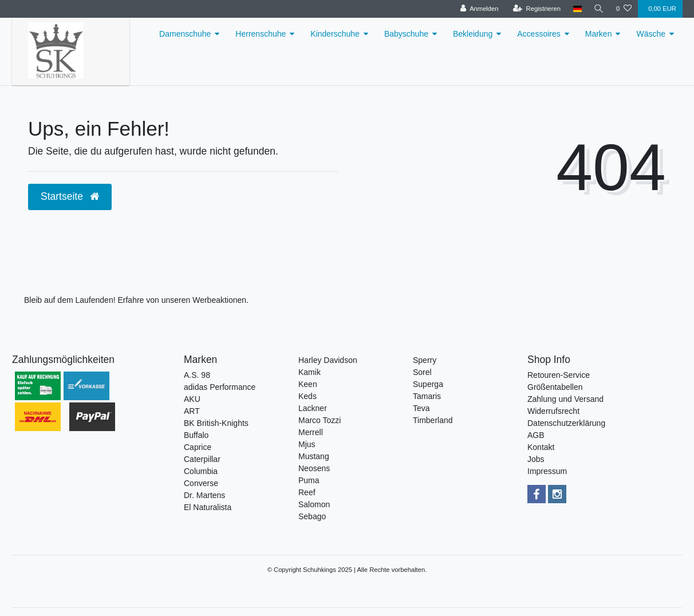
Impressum (547, 471)
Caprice (198, 447)
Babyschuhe (406, 34)
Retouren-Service (559, 375)
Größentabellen (555, 387)
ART (192, 411)
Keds (307, 396)
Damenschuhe (185, 34)
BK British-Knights (216, 423)
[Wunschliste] (624, 9)
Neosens (314, 468)
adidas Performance (220, 387)
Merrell (311, 432)
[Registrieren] (535, 9)
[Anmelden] (478, 9)
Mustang (314, 456)
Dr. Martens (204, 495)
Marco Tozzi (320, 420)
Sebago (312, 516)
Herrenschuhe (261, 34)
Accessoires (539, 34)
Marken (599, 34)
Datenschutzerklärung (566, 423)
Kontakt (541, 447)
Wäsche (651, 34)
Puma (309, 480)
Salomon (314, 504)
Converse (201, 483)
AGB (536, 435)
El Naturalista (208, 507)
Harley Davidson (328, 360)
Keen (308, 384)
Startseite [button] (70, 196)
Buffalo (196, 435)
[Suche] (598, 9)
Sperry (425, 360)
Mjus (307, 444)
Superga (428, 384)
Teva (421, 408)
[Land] (576, 9)
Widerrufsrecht (553, 411)
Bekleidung (473, 34)
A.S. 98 (197, 375)
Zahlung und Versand (565, 399)
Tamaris (427, 396)
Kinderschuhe (335, 34)
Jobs (536, 459)
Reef (307, 492)
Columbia (201, 471)
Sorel (422, 372)
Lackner (313, 408)
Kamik (309, 372)
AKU (192, 399)
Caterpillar (202, 459)
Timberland (433, 420)
